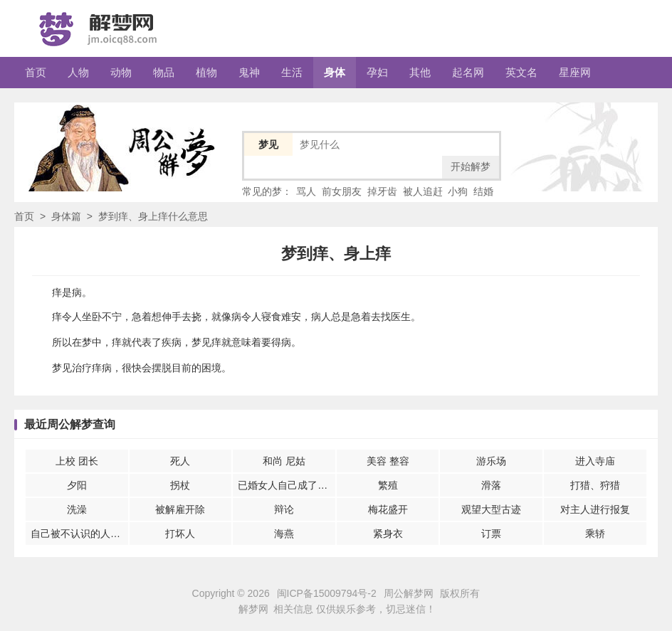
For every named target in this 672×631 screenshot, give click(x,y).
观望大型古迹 (491, 509)
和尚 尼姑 (284, 461)
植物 (206, 72)
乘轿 (595, 534)
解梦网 (253, 609)
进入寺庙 (595, 461)
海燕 (284, 534)
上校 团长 (77, 461)
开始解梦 (471, 166)
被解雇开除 (180, 509)
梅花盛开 (388, 509)
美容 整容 (388, 461)
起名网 (468, 72)
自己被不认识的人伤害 (79, 534)
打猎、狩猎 (595, 485)
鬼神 (249, 72)
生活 (292, 72)
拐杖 (180, 485)
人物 (78, 72)
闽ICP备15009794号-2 (327, 593)
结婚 (483, 191)
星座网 (575, 72)
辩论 (284, 509)
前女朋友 (342, 191)
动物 (121, 72)
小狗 (458, 191)
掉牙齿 (382, 191)
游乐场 (491, 461)
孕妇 (377, 72)
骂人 (306, 191)
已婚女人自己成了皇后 (287, 485)
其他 (420, 72)
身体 (335, 72)
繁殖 (388, 485)
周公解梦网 (409, 593)
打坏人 (180, 534)
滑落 (491, 485)
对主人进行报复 (595, 509)
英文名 (521, 72)
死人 (180, 461)
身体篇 (66, 216)
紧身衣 (388, 534)
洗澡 (77, 509)
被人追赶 (423, 191)
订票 (491, 534)
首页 (36, 72)
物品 (164, 72)
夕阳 (77, 485)
